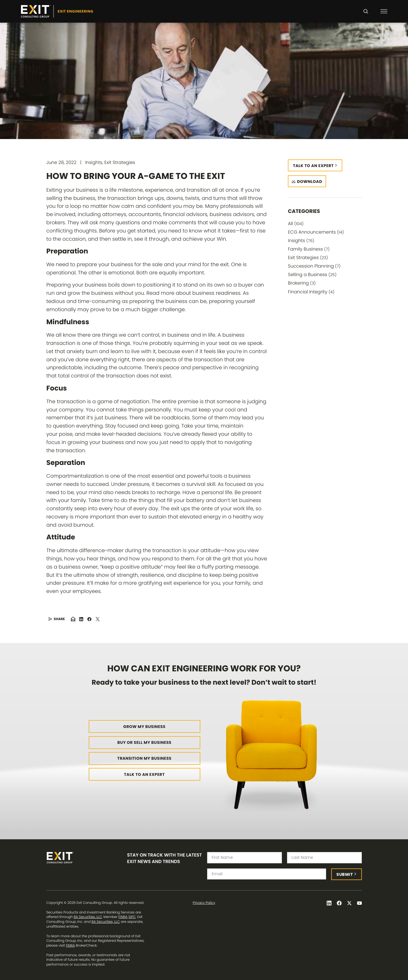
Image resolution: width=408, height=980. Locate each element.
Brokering (302, 283)
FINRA (123, 917)
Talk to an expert (313, 166)
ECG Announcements (316, 232)
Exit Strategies (308, 258)
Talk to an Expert (144, 774)
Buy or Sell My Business (144, 742)
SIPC (132, 917)
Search (366, 15)
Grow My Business (144, 727)
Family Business (309, 249)
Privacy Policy (204, 903)
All (296, 224)
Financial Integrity (311, 292)
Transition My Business (144, 758)
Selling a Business (312, 275)
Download (310, 182)
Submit (345, 874)
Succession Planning (314, 266)
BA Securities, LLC (88, 917)
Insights (301, 241)
